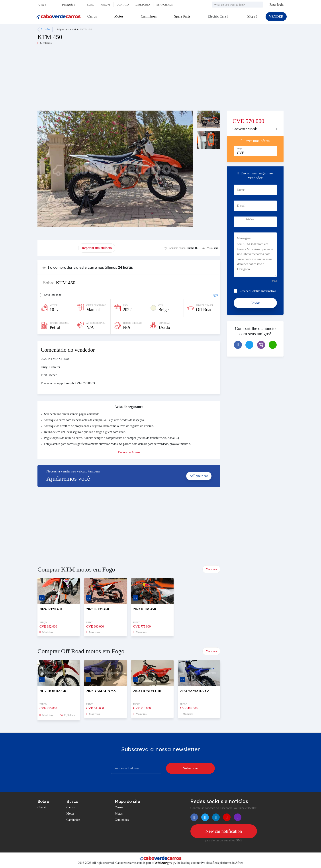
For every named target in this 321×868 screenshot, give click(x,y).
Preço (240, 149)
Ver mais (211, 569)
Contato (123, 5)
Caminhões (149, 16)
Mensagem (244, 238)
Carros (92, 16)
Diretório (143, 5)
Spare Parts (182, 16)
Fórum (105, 5)
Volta (45, 29)
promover (58, 248)
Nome (241, 190)
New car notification (224, 831)
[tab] (255, 129)
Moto (76, 29)
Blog (90, 5)
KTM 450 (87, 29)
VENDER (276, 17)
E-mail (241, 206)
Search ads (165, 5)
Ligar (215, 295)
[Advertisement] (99, 80)
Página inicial (64, 29)
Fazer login (277, 5)
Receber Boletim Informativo (258, 291)
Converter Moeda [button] (245, 129)
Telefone (250, 219)
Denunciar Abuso (129, 452)
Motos (119, 16)
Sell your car (199, 476)
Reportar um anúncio (97, 248)
